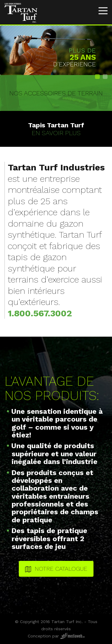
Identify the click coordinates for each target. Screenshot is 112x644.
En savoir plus (56, 129)
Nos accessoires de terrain (56, 93)
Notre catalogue (56, 569)
